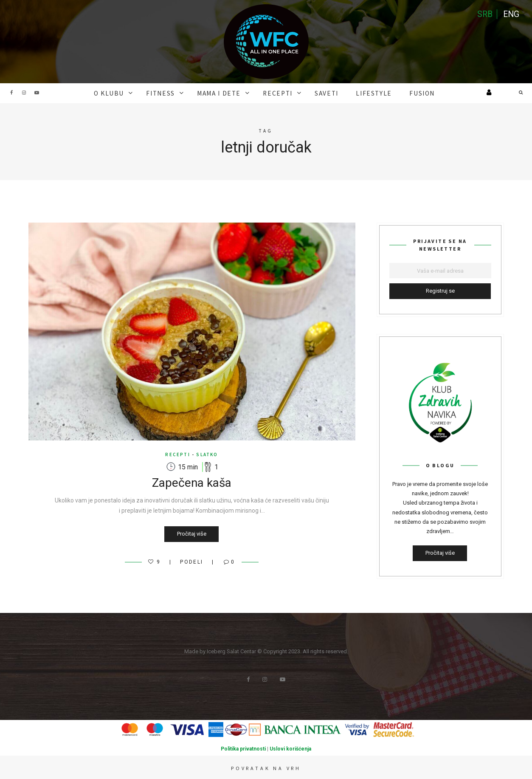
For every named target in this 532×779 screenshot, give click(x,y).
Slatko (207, 454)
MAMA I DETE (225, 93)
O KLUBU (128, 93)
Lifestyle (360, 93)
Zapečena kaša (192, 482)
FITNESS (173, 93)
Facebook (11, 93)
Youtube (37, 93)
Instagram (24, 93)
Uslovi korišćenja (290, 748)
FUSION (401, 93)
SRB (484, 15)
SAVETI (320, 93)
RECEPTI (277, 93)
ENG (511, 15)
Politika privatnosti (243, 748)
